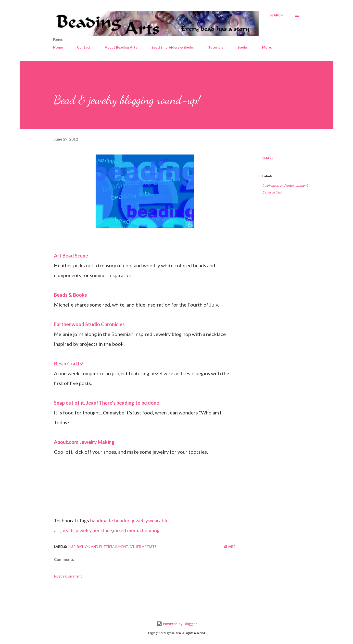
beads (68, 530)
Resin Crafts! (69, 363)
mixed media (127, 530)
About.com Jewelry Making (84, 442)
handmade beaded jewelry (119, 520)
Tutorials (216, 47)
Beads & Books (70, 295)
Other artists (272, 192)
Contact (84, 47)
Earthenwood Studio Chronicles (89, 324)
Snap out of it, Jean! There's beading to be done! (107, 403)
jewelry (83, 530)
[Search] (277, 15)
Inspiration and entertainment (285, 185)
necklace (102, 530)
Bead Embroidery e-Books (173, 47)
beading (151, 530)
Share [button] (268, 158)
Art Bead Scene (71, 256)
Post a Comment (68, 576)
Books (243, 47)
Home (58, 47)
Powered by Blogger (176, 624)
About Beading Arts (121, 47)
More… (268, 47)
